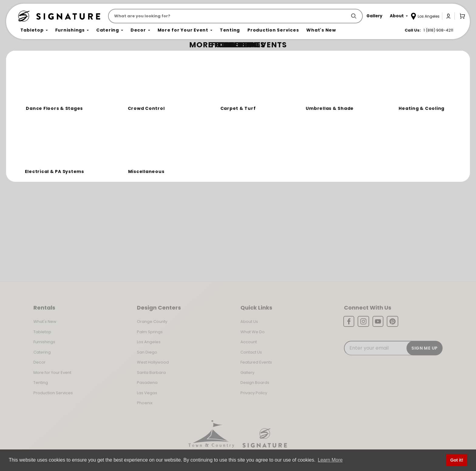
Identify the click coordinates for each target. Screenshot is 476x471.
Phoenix (145, 403)
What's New (45, 322)
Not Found (45, 56)
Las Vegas (147, 393)
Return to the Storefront (159, 92)
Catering (42, 352)
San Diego (147, 352)
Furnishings (44, 342)
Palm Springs (150, 332)
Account (249, 342)
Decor (39, 362)
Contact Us (251, 352)
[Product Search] (229, 16)
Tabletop (42, 332)
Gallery (247, 373)
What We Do (253, 332)
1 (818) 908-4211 (438, 30)
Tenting (41, 383)
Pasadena (147, 383)
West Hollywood (153, 362)
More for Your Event (52, 373)
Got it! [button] (457, 460)
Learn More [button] (330, 460)
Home (25, 56)
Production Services (53, 393)
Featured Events (256, 362)
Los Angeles (149, 342)
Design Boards (255, 383)
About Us (249, 322)
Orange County (152, 322)
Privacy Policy (254, 393)
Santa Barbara (151, 373)
